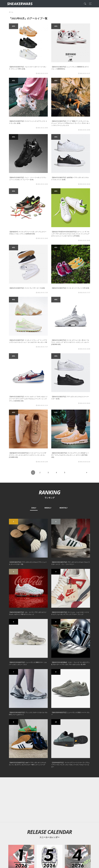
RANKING (49, 492)
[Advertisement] (49, 800)
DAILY (34, 508)
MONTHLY (64, 508)
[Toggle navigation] (90, 4)
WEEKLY (48, 508)
